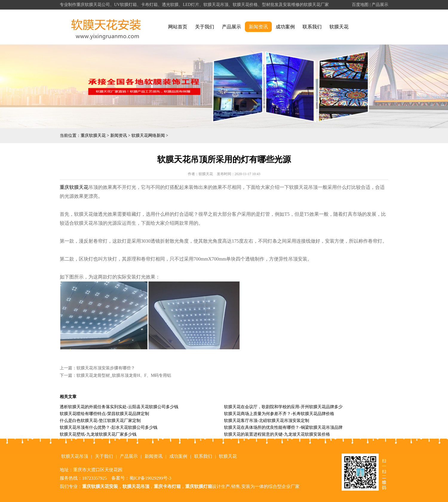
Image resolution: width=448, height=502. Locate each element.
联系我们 (312, 27)
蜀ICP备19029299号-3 (150, 478)
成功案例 (285, 27)
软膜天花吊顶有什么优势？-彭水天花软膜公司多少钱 (109, 427)
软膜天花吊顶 (75, 456)
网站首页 (178, 27)
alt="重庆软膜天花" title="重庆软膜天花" (106, 27)
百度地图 (360, 5)
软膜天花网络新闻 (148, 136)
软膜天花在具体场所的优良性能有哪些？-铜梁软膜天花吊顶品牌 (283, 427)
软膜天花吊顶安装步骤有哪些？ (106, 368)
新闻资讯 (258, 27)
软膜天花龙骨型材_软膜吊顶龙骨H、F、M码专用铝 (124, 375)
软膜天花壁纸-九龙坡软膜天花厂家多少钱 (98, 434)
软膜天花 (339, 27)
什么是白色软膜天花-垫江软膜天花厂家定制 (100, 421)
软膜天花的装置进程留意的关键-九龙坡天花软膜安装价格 (277, 434)
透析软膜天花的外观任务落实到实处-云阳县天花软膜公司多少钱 (119, 407)
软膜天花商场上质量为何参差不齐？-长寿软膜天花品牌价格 (279, 414)
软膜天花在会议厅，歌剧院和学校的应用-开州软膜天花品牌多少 (283, 407)
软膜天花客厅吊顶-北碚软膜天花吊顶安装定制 (267, 421)
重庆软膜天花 (93, 136)
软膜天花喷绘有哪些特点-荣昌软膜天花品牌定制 (104, 414)
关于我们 (205, 27)
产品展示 (380, 5)
